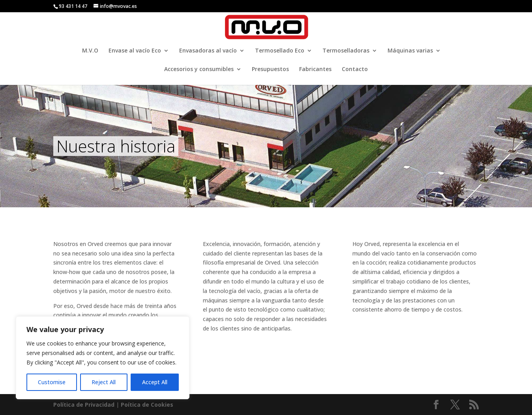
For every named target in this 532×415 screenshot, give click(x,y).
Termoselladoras (346, 51)
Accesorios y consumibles (199, 69)
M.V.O (90, 51)
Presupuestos (270, 69)
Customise (52, 382)
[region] (103, 358)
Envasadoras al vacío (208, 51)
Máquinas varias (410, 51)
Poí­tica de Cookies (147, 405)
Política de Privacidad (84, 405)
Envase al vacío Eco (135, 51)
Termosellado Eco (280, 51)
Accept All (155, 382)
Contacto (355, 69)
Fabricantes (315, 69)
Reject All (104, 382)
